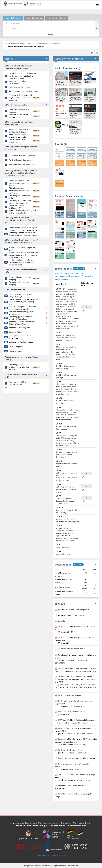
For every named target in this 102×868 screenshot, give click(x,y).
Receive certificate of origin (20, 87)
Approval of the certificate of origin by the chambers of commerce (20, 98)
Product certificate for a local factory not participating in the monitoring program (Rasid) (23, 255)
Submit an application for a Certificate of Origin (20, 82)
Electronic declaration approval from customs (21, 313)
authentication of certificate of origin (23, 92)
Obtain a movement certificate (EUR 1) (17, 207)
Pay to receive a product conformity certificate (19, 136)
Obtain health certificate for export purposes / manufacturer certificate (23, 229)
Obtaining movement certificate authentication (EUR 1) (19, 367)
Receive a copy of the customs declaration (17, 383)
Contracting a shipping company (22, 155)
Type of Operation (13, 18)
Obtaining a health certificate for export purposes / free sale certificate (24, 234)
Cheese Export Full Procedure (48, 44)
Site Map (63, 855)
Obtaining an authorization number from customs (20, 202)
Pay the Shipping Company (20, 160)
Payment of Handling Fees (19, 328)
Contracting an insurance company (19, 111)
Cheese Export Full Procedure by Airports (25, 46)
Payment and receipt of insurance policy (18, 116)
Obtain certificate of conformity (17, 141)
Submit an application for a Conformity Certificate (20, 131)
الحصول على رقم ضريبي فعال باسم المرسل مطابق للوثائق (21, 296)
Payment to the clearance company (19, 283)
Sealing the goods (16, 347)
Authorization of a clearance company (20, 278)
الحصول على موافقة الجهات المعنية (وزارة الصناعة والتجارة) (23, 212)
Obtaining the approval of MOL (19, 197)
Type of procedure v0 (57, 18)
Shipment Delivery (16, 332)
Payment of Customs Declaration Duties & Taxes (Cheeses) (22, 323)
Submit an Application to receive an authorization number (19, 183)
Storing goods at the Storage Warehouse (21, 337)
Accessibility (53, 855)
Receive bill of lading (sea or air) (21, 165)
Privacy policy (41, 855)
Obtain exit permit (16, 351)
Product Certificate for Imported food (22, 249)
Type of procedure (34, 18)
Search (51, 34)
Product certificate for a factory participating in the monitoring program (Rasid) (21, 262)
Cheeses (30, 44)
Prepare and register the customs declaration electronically (22, 308)
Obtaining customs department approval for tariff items (19, 191)
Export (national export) (14, 44)
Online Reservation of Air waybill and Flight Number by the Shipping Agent (24, 302)
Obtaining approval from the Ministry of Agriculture (20, 318)
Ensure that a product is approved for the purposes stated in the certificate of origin (23, 76)
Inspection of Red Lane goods (21, 342)
